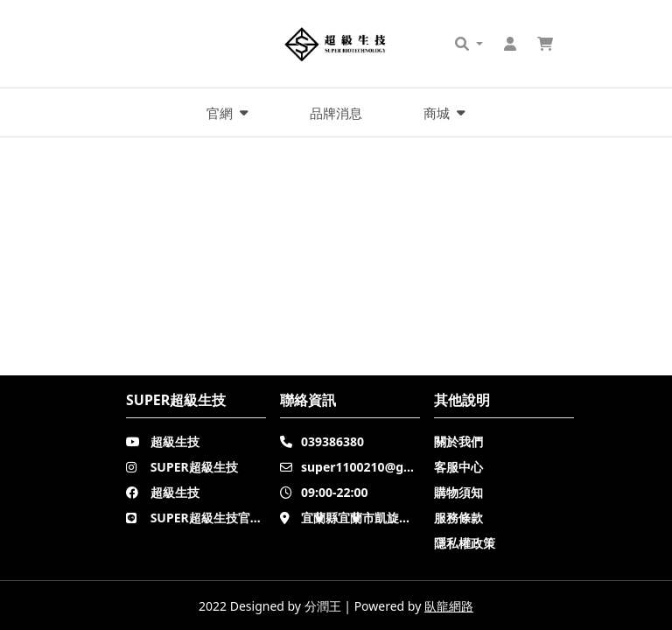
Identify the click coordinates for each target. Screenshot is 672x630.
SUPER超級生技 (194, 467)
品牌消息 (336, 113)
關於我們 (458, 441)
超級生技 (175, 441)
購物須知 (458, 492)
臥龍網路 (449, 606)
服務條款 (458, 518)
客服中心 (458, 467)
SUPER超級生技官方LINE (221, 518)
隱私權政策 (465, 543)
